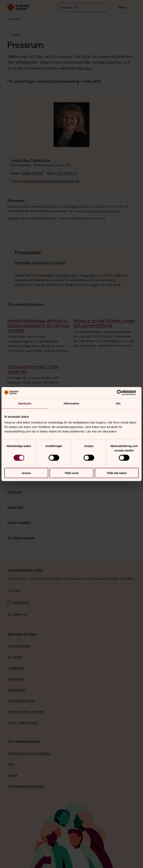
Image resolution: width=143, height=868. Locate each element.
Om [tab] (118, 403)
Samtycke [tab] (25, 403)
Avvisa (26, 473)
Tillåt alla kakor (117, 473)
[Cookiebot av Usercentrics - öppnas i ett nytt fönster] (122, 392)
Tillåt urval (72, 473)
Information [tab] (71, 403)
